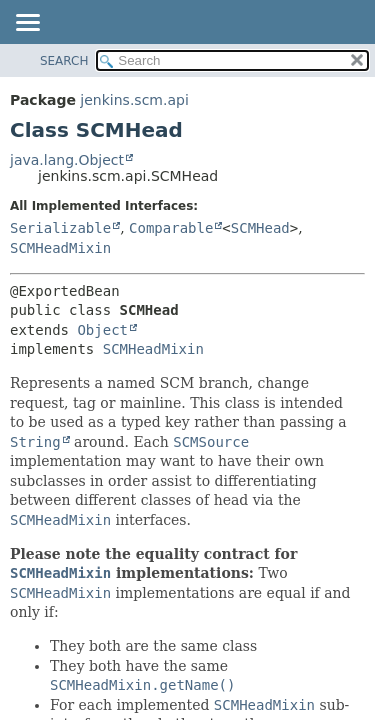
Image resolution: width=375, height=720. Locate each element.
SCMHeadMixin (60, 248)
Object (102, 330)
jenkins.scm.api (134, 100)
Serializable (60, 228)
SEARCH (64, 61)
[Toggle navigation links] (27, 24)
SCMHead (260, 228)
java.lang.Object (67, 160)
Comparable (171, 228)
